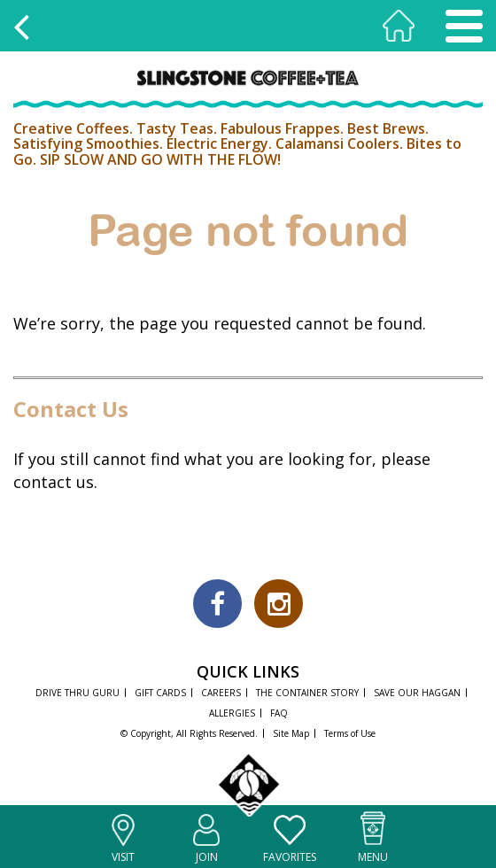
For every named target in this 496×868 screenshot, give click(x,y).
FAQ (279, 713)
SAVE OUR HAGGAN (417, 693)
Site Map (291, 733)
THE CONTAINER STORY (307, 693)
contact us (54, 482)
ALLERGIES (232, 713)
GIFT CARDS (160, 693)
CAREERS (221, 693)
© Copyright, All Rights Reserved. (189, 733)
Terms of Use (350, 733)
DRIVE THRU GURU (77, 693)
